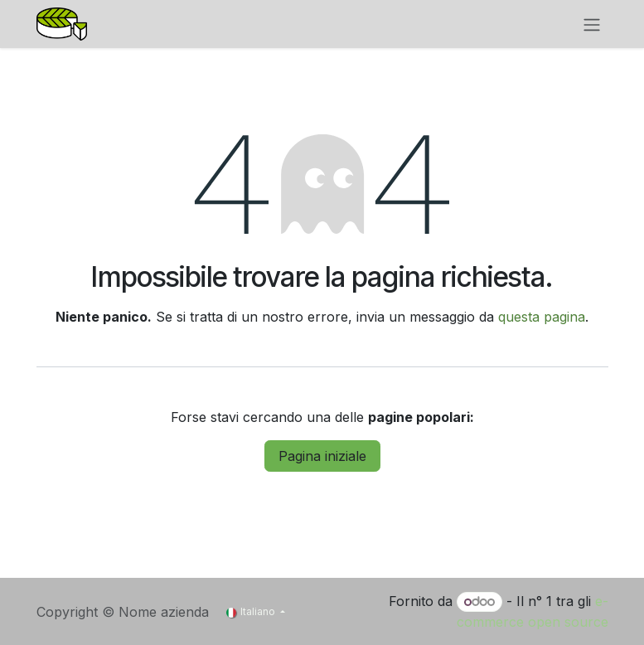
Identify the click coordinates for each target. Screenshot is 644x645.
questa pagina (542, 317)
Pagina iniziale (322, 456)
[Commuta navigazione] (592, 24)
